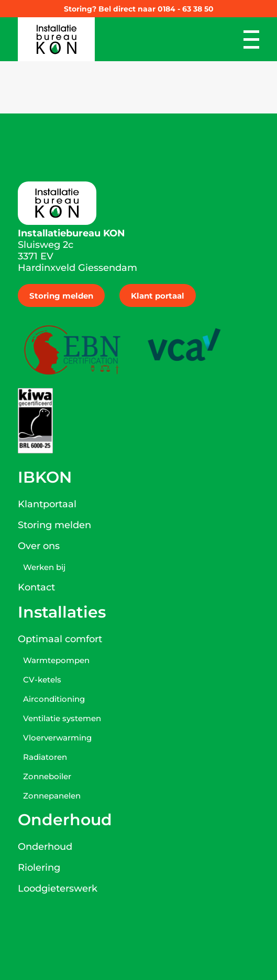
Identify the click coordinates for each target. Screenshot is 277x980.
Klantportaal (47, 504)
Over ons (39, 546)
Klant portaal (158, 296)
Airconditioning (54, 699)
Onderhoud (45, 847)
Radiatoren (45, 757)
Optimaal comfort (60, 639)
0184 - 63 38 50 (186, 9)
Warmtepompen (56, 660)
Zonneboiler (47, 776)
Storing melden (61, 296)
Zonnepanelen (52, 796)
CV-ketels (42, 680)
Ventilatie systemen (62, 718)
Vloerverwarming (57, 738)
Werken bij (44, 567)
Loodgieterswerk (58, 888)
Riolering (39, 868)
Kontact (36, 587)
